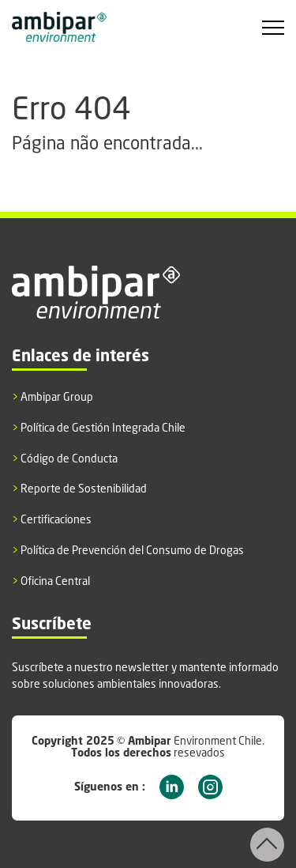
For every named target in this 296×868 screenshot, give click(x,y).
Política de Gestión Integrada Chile (99, 428)
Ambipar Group (52, 397)
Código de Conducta (65, 459)
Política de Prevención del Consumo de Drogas (128, 550)
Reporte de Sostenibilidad (79, 489)
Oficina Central (51, 581)
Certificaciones (52, 519)
